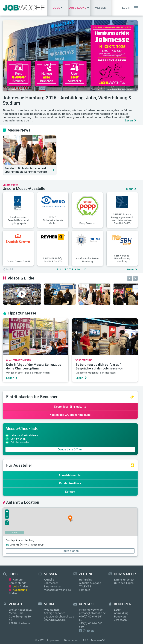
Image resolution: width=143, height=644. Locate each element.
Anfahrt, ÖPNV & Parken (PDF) (25, 545)
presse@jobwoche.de (92, 613)
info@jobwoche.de (91, 610)
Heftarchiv (86, 580)
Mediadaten (51, 610)
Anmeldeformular (70, 475)
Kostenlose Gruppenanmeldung (70, 415)
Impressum (54, 640)
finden (18, 586)
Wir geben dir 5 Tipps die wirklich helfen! (28, 373)
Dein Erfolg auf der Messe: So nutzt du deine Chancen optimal (34, 367)
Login (126, 8)
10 (78, 269)
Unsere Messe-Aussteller (25, 189)
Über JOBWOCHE (55, 620)
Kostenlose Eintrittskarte (70, 407)
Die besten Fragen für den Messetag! (96, 373)
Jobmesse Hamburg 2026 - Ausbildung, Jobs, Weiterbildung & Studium (67, 100)
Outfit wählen (18, 439)
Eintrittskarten (53, 586)
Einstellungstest (124, 580)
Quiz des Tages (124, 583)
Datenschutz (72, 640)
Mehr (131, 189)
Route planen (70, 551)
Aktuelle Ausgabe (90, 583)
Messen (100, 8)
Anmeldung (121, 613)
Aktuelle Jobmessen (51, 581)
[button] (58, 8)
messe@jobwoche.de (57, 590)
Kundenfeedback (70, 483)
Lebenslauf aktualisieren (24, 435)
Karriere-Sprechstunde (18, 581)
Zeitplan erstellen (20, 442)
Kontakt (70, 492)
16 (85, 269)
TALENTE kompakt (85, 588)
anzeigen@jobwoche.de (59, 617)
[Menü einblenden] (135, 8)
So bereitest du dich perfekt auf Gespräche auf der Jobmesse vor (99, 367)
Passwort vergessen (120, 618)
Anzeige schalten (55, 613)
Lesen (131, 120)
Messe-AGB (98, 640)
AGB (85, 640)
